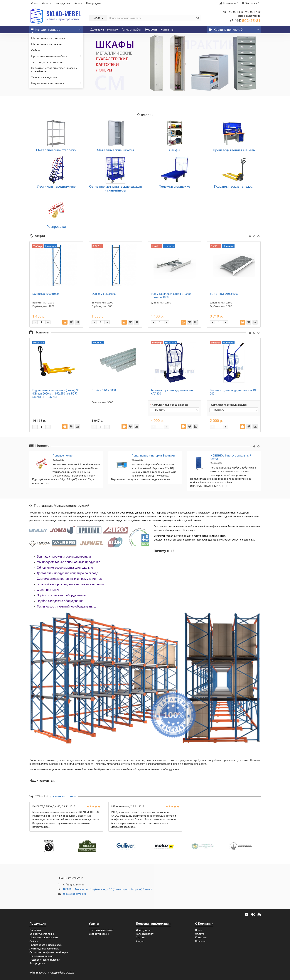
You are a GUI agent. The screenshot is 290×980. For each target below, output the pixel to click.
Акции (78, 3)
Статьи (140, 937)
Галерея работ (132, 30)
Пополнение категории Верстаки (153, 456)
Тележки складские (56, 77)
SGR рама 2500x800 (104, 294)
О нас (35, 3)
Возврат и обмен (99, 934)
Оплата (47, 3)
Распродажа (94, 3)
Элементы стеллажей (42, 934)
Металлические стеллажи (56, 38)
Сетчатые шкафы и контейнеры (49, 952)
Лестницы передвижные (48, 62)
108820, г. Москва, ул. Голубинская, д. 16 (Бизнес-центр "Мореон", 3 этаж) (107, 889)
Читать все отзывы (65, 796)
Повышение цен (63, 456)
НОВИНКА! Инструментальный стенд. (231, 457)
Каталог (56, 29)
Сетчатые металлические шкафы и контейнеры (54, 70)
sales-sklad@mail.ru (74, 894)
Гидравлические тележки (56, 83)
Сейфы (56, 50)
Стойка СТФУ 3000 (104, 390)
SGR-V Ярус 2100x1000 (224, 294)
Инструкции (63, 3)
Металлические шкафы (56, 44)
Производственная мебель (56, 56)
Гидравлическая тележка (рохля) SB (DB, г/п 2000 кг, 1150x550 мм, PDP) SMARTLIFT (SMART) (56, 394)
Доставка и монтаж (104, 30)
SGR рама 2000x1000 (45, 294)
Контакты (167, 30)
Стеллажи (35, 930)
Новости (151, 30)
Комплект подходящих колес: (170, 405)
